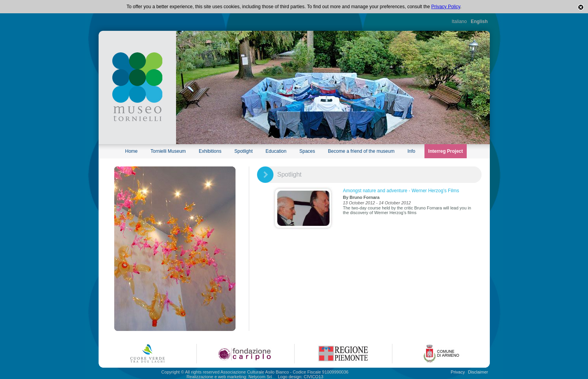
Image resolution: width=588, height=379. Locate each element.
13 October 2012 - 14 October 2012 (377, 203)
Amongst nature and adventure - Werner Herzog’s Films (401, 191)
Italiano (459, 21)
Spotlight (244, 151)
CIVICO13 (313, 377)
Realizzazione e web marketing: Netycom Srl (229, 377)
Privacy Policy (446, 7)
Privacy (458, 372)
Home (131, 151)
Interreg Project (446, 151)
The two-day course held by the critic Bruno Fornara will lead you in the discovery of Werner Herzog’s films (407, 210)
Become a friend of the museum (361, 151)
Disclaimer (478, 372)
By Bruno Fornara (361, 197)
